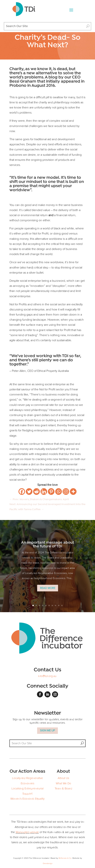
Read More (48, 588)
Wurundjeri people (27, 832)
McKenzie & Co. (66, 858)
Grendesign (48, 863)
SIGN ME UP (47, 731)
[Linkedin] (44, 492)
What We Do (63, 783)
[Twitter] (29, 492)
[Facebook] (22, 492)
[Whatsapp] (59, 492)
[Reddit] (36, 492)
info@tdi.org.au (47, 676)
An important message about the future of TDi (48, 545)
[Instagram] (66, 492)
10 (62, 605)
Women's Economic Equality (27, 799)
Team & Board (63, 789)
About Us (63, 778)
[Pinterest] (51, 492)
